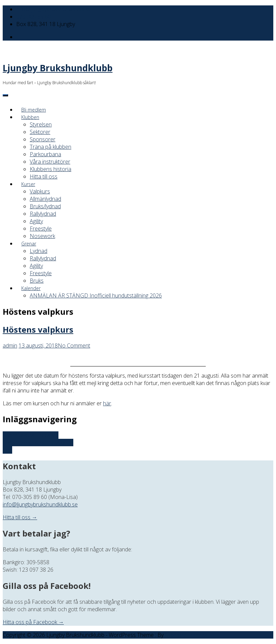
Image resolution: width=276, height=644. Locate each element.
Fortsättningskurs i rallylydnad (38, 443)
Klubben (30, 117)
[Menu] (5, 95)
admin (10, 345)
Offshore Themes (186, 635)
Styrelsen (41, 124)
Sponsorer (43, 139)
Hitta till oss (44, 176)
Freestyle (41, 229)
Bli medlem (34, 110)
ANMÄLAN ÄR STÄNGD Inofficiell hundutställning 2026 (96, 295)
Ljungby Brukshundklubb (58, 68)
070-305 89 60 (34, 17)
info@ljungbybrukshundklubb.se (54, 9)
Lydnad (39, 251)
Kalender (31, 288)
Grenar (29, 244)
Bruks (37, 281)
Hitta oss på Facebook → (33, 622)
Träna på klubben (51, 147)
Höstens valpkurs (38, 329)
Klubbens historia (51, 169)
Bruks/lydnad (45, 206)
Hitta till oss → (20, 517)
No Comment (74, 345)
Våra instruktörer (50, 162)
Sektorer (40, 132)
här (107, 403)
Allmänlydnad (45, 199)
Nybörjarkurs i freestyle (31, 435)
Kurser (28, 184)
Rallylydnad (43, 214)
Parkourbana (45, 154)
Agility (36, 221)
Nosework (42, 236)
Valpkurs (40, 191)
